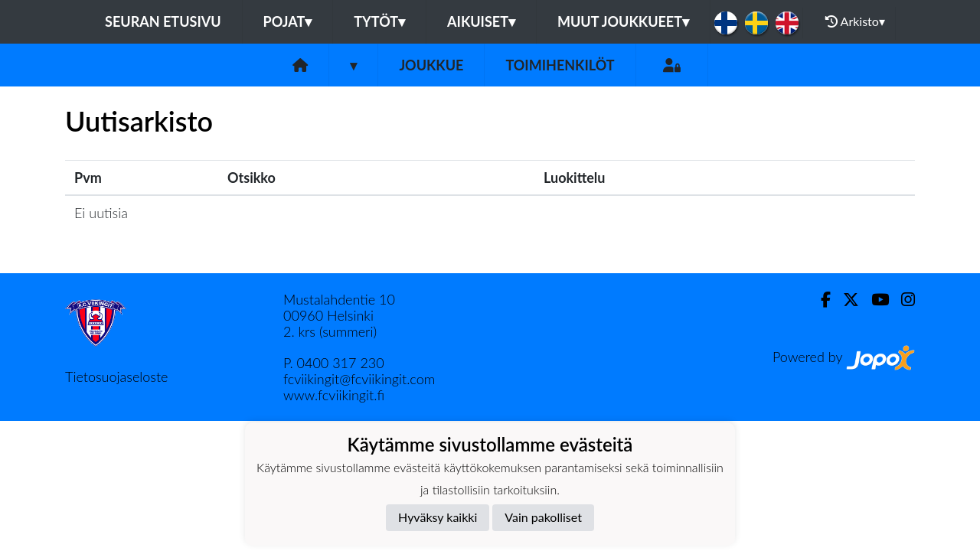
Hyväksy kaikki (438, 517)
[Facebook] (820, 300)
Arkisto (855, 21)
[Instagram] (902, 300)
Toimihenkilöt (560, 65)
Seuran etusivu (163, 21)
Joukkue (431, 65)
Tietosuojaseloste (116, 377)
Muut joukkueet (623, 21)
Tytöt (379, 21)
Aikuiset (481, 21)
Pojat (288, 21)
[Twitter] (845, 300)
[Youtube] (874, 300)
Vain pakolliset (543, 517)
